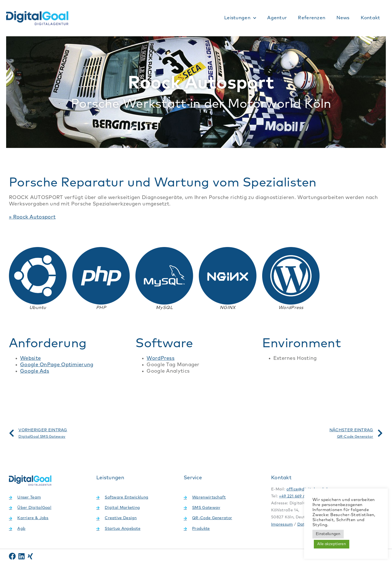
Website (30, 358)
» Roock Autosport (32, 217)
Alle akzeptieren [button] (332, 544)
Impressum (282, 524)
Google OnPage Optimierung (57, 365)
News (343, 18)
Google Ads (35, 371)
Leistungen (240, 18)
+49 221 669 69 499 (297, 496)
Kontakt (371, 18)
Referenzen (312, 18)
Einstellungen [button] (328, 534)
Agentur (277, 18)
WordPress (161, 358)
